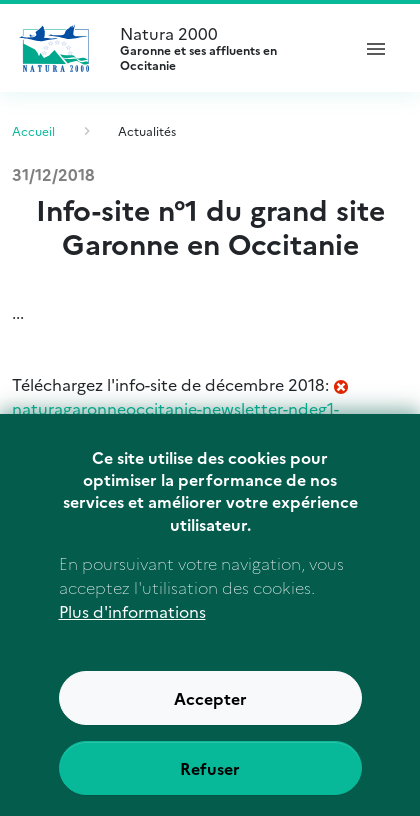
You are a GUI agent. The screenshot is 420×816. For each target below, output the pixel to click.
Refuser (210, 788)
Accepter (210, 718)
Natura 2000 (226, 48)
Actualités (147, 130)
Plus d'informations (132, 631)
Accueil (33, 130)
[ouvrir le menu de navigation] (376, 48)
